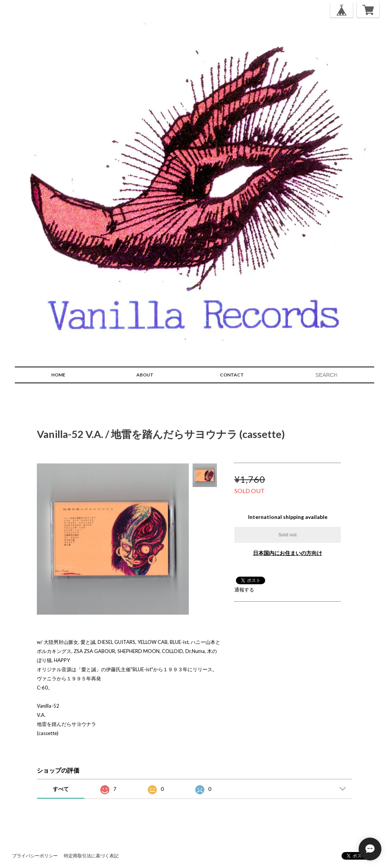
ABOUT (145, 375)
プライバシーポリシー (35, 856)
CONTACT (232, 375)
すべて (61, 789)
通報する (244, 590)
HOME (58, 375)
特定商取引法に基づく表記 (91, 856)
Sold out (288, 535)
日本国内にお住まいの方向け (288, 553)
